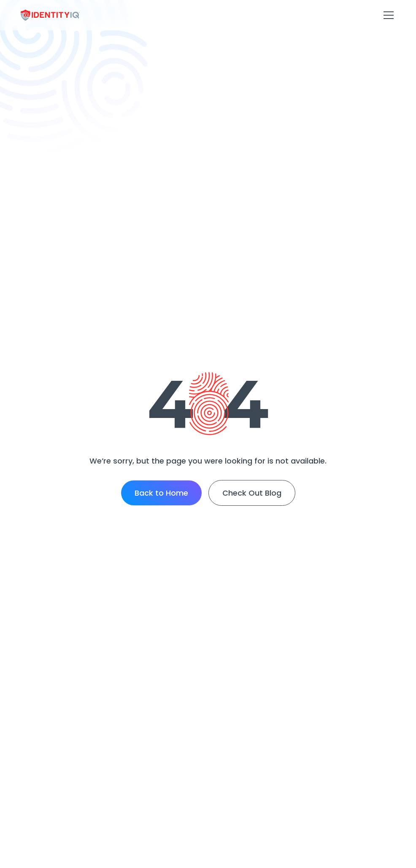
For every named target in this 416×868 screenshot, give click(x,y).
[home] (50, 15)
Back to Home (161, 493)
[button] (387, 15)
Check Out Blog (252, 493)
